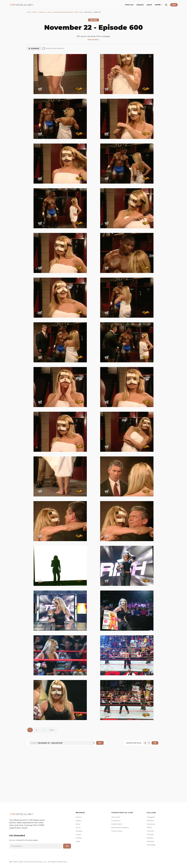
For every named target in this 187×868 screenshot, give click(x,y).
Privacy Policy (117, 831)
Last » (52, 730)
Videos (78, 821)
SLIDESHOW (34, 49)
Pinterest (151, 841)
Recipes (79, 831)
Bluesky (150, 838)
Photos (79, 817)
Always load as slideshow (53, 48)
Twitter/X (150, 821)
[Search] (166, 5)
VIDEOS (140, 5)
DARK (174, 5)
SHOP (149, 5)
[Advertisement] (93, 775)
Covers (79, 834)
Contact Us (116, 821)
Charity (79, 838)
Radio (78, 841)
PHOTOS (129, 5)
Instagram (151, 817)
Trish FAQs (116, 817)
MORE (159, 5)
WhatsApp (151, 845)
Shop (78, 824)
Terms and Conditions (120, 827)
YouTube (150, 831)
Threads (150, 834)
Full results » (94, 40)
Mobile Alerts (117, 824)
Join (67, 846)
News (78, 827)
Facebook (151, 824)
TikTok (149, 827)
